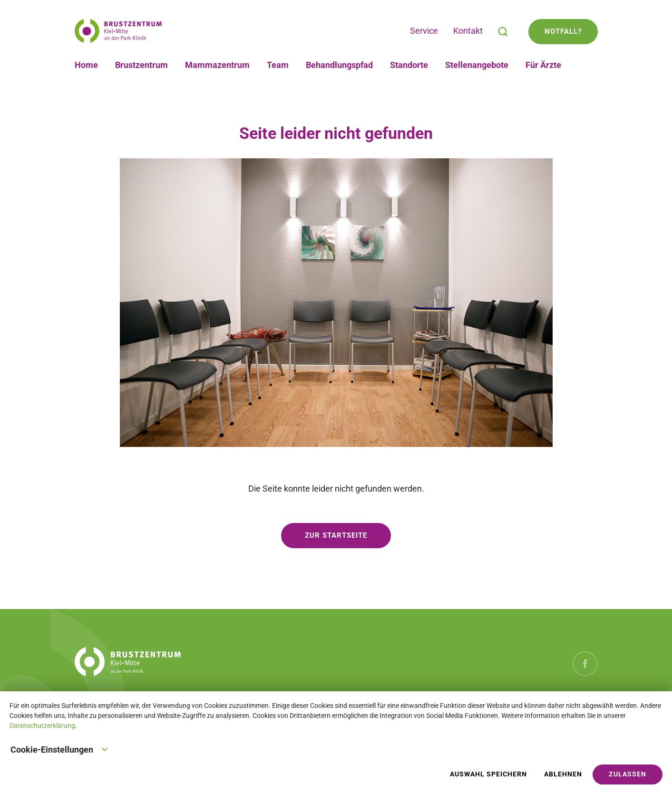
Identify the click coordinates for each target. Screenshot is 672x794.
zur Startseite (336, 535)
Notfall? (563, 31)
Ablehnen (563, 774)
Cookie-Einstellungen (59, 749)
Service (424, 31)
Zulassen (628, 774)
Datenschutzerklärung (42, 726)
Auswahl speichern (488, 774)
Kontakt (468, 31)
